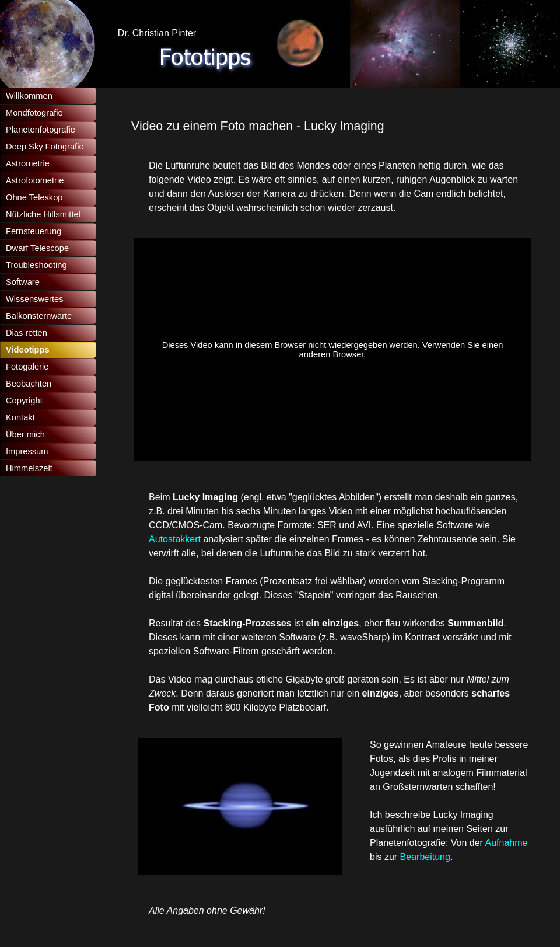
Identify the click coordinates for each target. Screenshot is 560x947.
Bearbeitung (425, 857)
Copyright (24, 401)
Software (23, 282)
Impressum (27, 451)
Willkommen (29, 96)
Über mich (25, 434)
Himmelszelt (29, 468)
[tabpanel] (327, 126)
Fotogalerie (27, 367)
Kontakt (20, 417)
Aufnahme (507, 843)
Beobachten (29, 384)
